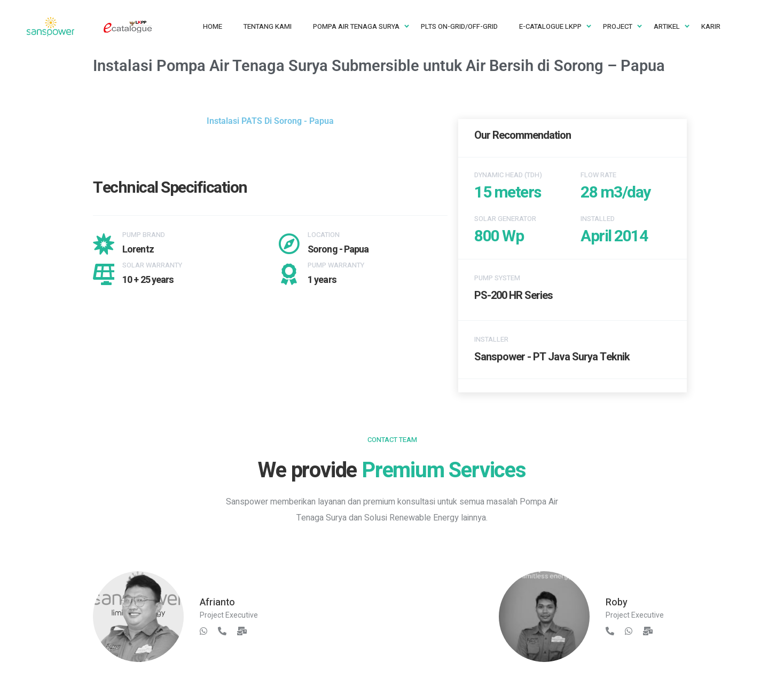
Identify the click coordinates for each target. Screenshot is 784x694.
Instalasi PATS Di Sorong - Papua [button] (270, 121)
